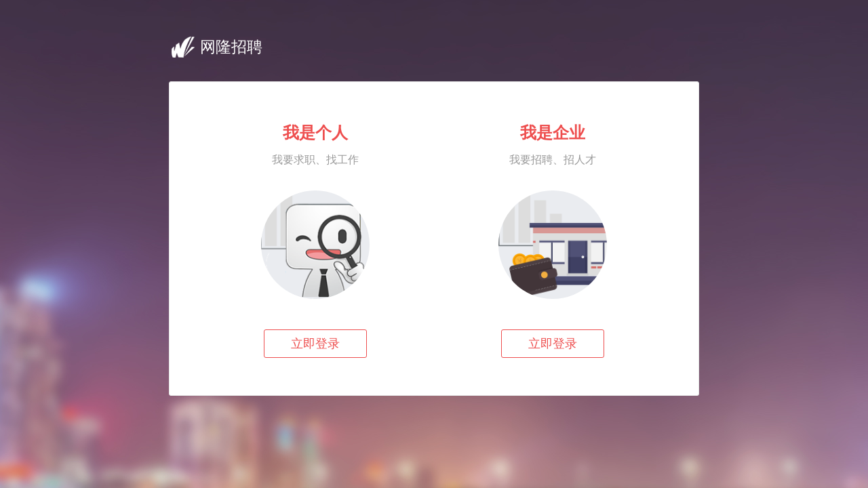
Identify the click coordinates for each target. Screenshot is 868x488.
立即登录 (315, 344)
